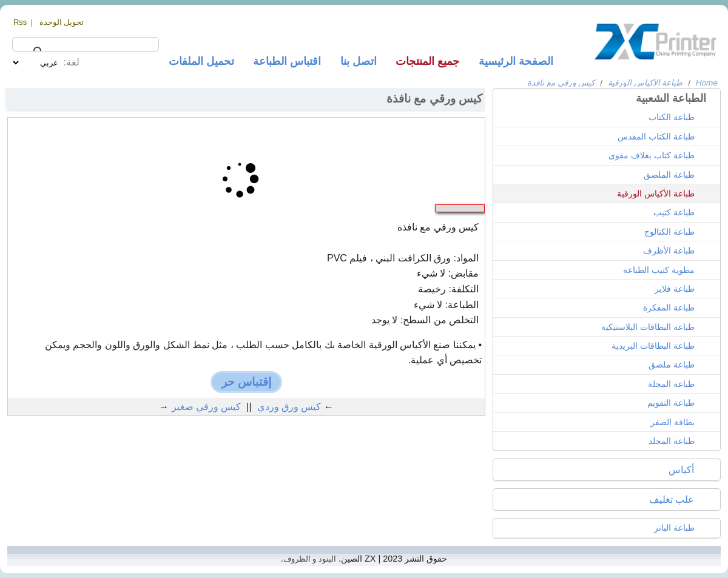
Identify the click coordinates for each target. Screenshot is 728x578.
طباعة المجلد (672, 441)
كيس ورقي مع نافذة (561, 83)
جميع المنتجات (427, 61)
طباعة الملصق (669, 175)
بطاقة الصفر (672, 422)
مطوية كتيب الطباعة (659, 270)
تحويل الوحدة (62, 22)
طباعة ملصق (672, 365)
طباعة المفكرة (669, 307)
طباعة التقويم (671, 403)
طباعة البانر (674, 528)
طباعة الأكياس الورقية (645, 83)
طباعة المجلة (671, 384)
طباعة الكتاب (672, 117)
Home (707, 83)
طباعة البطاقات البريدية (653, 346)
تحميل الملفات (201, 61)
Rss (20, 22)
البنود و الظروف (310, 559)
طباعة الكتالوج (669, 232)
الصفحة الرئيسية (516, 61)
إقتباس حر (246, 382)
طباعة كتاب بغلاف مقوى (652, 155)
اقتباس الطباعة (287, 61)
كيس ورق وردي (289, 407)
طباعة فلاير (675, 289)
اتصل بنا (359, 61)
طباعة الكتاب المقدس (656, 136)
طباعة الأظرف (669, 250)
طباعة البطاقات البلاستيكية (648, 327)
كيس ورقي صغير (207, 407)
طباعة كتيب (674, 212)
